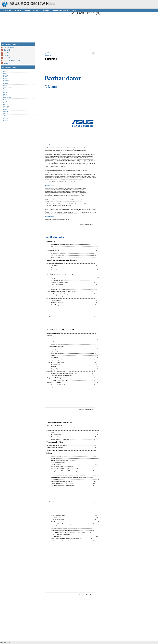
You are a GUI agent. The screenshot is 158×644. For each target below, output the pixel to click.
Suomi (5, 82)
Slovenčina (6, 106)
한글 (4, 91)
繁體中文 (6, 121)
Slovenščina (6, 108)
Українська (6, 117)
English (5, 77)
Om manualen (7, 10)
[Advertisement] (53, 26)
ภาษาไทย (6, 113)
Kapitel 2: (27, 10)
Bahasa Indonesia (8, 87)
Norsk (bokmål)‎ (7, 98)
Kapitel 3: (37, 10)
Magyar (5, 85)
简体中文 (6, 119)
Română (5, 103)
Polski (5, 99)
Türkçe (5, 115)
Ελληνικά (6, 75)
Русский (5, 104)
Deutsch (5, 73)
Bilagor (74, 10)
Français (5, 84)
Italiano (5, 89)
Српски (5, 110)
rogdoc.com (8, 642)
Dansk (5, 72)
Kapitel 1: (18, 10)
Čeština (5, 70)
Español (5, 79)
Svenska (5, 111)
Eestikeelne (6, 80)
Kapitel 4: (46, 10)
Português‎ (6, 101)
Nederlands (6, 96)
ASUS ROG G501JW (5, 4)
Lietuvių (5, 93)
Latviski (5, 94)
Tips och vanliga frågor (60, 10)
